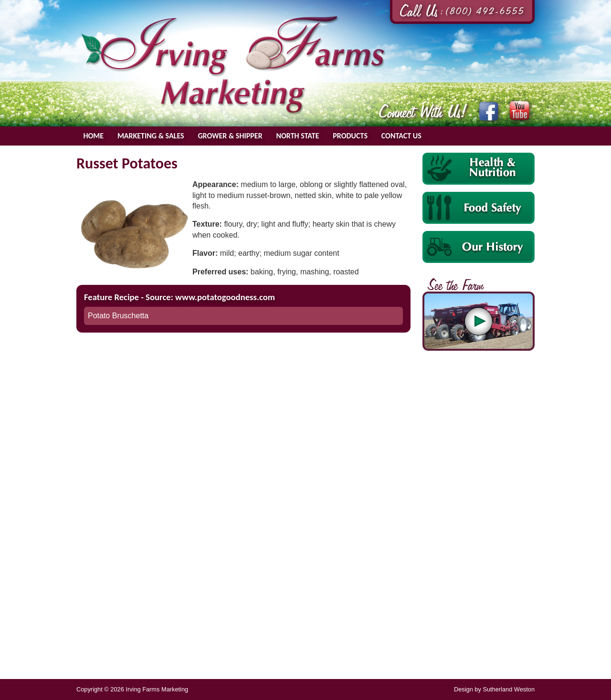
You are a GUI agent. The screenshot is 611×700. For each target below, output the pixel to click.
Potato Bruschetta (118, 316)
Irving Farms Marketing (233, 65)
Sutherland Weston (509, 689)
